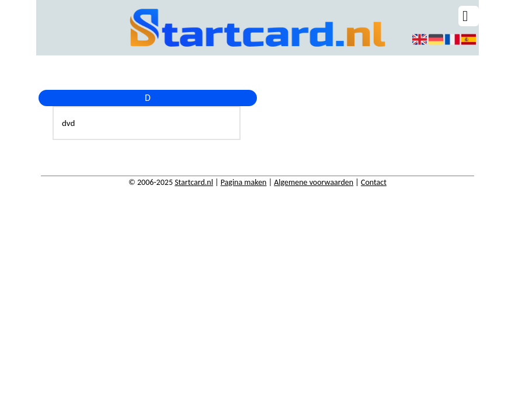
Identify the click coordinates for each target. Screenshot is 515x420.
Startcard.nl (194, 182)
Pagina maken (244, 182)
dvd (68, 123)
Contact (374, 182)
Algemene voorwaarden (314, 182)
